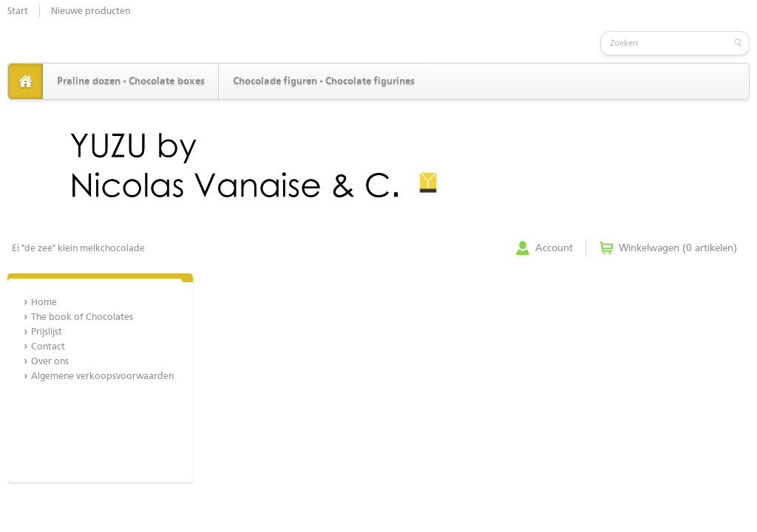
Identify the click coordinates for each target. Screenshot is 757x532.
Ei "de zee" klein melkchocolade (78, 249)
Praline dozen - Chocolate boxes (131, 81)
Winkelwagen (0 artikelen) (678, 248)
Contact (48, 347)
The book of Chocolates (82, 317)
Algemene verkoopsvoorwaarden (102, 376)
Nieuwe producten (91, 11)
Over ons (50, 362)
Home (44, 303)
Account (554, 248)
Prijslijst (47, 332)
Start (18, 11)
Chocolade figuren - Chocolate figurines (324, 81)
